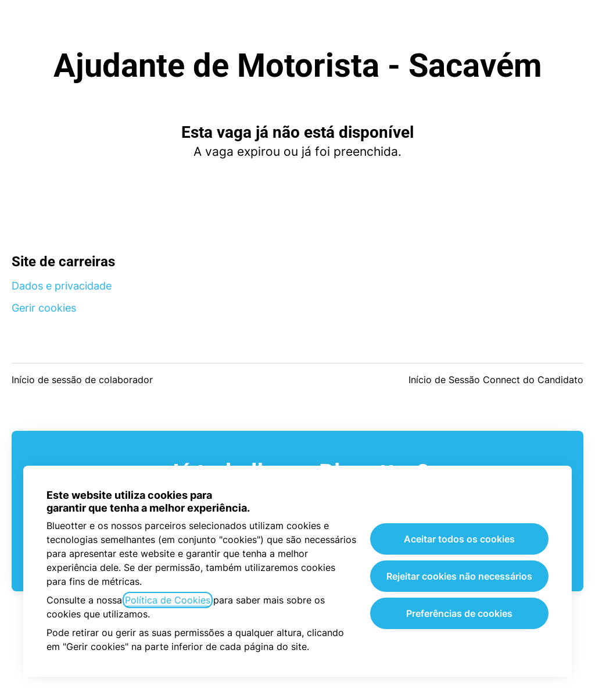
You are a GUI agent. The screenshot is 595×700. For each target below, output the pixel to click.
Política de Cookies (168, 600)
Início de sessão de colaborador (82, 380)
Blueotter (298, 23)
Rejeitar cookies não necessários (459, 576)
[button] (572, 23)
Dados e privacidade (62, 286)
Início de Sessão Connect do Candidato (496, 380)
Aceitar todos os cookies (459, 539)
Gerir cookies (44, 308)
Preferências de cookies (459, 613)
